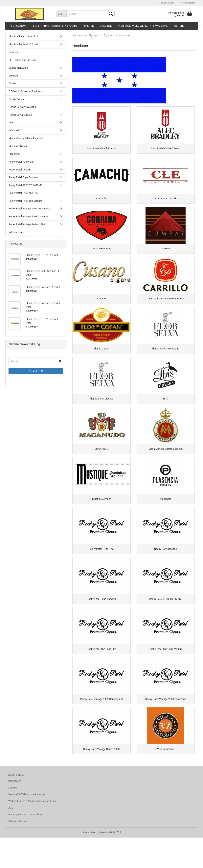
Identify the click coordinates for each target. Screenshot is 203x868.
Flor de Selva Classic (20, 115)
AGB (11, 838)
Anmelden (36, 371)
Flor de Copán (16, 99)
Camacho (14, 52)
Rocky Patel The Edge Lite (23, 193)
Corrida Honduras (18, 68)
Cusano (13, 83)
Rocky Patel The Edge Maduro (25, 201)
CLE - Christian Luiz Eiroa (22, 60)
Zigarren (106, 26)
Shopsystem (89, 863)
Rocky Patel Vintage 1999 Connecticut (30, 209)
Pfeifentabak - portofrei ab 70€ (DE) (55, 26)
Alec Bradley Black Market (23, 36)
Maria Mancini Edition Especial (26, 138)
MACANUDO (15, 130)
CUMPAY (13, 76)
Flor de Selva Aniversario (22, 107)
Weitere (179, 26)
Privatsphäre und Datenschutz (25, 845)
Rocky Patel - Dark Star (21, 162)
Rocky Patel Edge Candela (23, 177)
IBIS (11, 123)
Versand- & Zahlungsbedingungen (27, 825)
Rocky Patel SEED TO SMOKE (25, 185)
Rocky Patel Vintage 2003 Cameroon (29, 216)
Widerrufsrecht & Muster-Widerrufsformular (33, 832)
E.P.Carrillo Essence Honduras (25, 91)
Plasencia (14, 154)
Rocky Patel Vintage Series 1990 (27, 224)
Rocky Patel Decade (20, 170)
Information (17, 26)
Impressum (15, 812)
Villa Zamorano (17, 232)
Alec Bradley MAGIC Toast (23, 44)
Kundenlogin (166, 3)
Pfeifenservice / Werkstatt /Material (143, 26)
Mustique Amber (18, 146)
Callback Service (18, 852)
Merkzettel (187, 3)
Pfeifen (89, 26)
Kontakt (13, 818)
